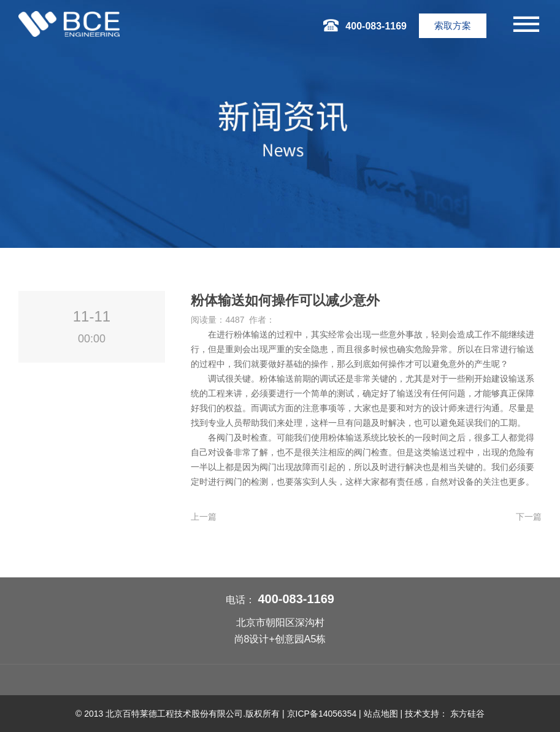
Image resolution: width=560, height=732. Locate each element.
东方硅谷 (467, 714)
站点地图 (381, 714)
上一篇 (204, 517)
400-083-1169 (296, 599)
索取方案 (453, 25)
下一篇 (529, 517)
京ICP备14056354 (322, 714)
